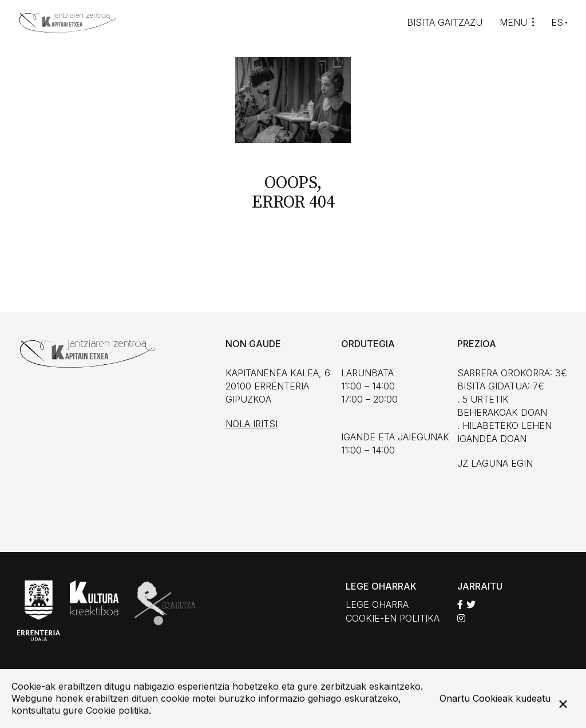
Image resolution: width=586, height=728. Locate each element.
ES (557, 22)
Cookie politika (117, 710)
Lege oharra (377, 604)
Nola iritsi (252, 424)
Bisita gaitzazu (445, 23)
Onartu (455, 698)
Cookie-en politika (393, 618)
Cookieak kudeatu (512, 698)
